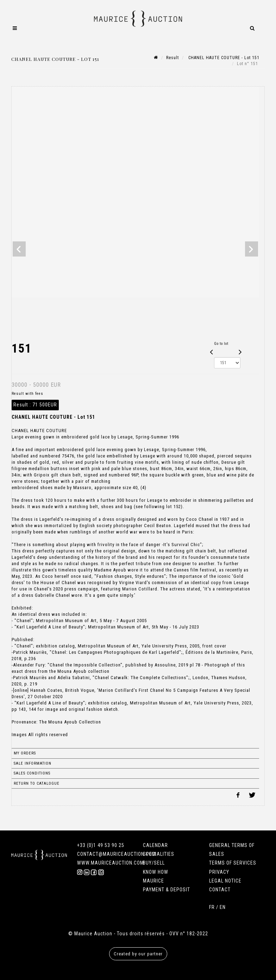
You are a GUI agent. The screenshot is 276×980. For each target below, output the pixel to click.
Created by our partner (138, 954)
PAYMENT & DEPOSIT (167, 890)
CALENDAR (155, 845)
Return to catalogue (37, 783)
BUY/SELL (154, 863)
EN (223, 907)
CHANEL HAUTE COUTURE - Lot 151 (223, 58)
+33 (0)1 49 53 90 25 (101, 845)
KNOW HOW (156, 872)
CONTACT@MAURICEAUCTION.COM (117, 854)
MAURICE (153, 881)
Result (172, 58)
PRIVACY (219, 872)
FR (212, 907)
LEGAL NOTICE (225, 881)
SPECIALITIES (159, 854)
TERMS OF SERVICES (233, 863)
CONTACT (220, 890)
